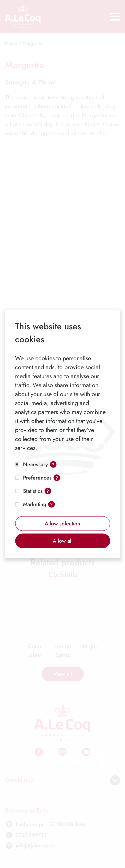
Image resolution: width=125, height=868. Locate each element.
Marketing (35, 504)
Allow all (63, 541)
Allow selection (62, 524)
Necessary (35, 464)
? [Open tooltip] (53, 465)
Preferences (37, 478)
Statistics (33, 491)
